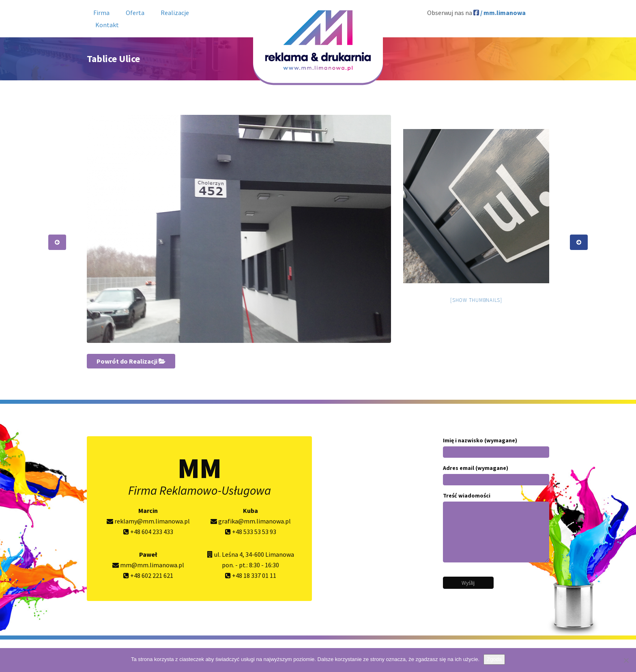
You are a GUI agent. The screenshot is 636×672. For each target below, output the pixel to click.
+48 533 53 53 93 (251, 532)
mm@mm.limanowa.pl (148, 565)
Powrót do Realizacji (131, 361)
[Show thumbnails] (476, 300)
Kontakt (107, 25)
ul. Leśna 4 (228, 554)
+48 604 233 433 (148, 532)
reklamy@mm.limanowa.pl (148, 521)
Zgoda (494, 659)
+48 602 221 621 (148, 575)
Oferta (135, 13)
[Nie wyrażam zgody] (626, 660)
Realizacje (175, 13)
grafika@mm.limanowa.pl (251, 521)
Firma (101, 13)
